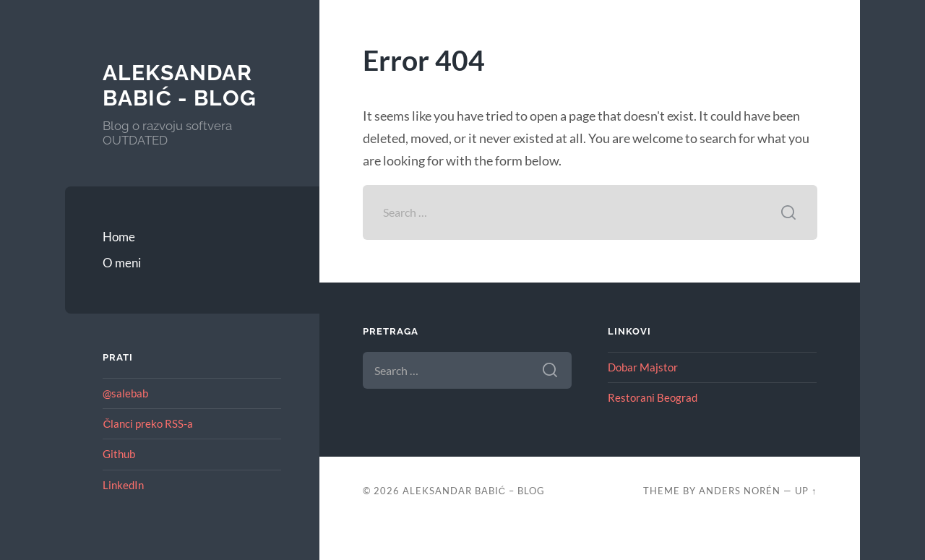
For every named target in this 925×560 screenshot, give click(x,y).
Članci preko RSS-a (148, 423)
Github (119, 454)
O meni (122, 263)
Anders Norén (740, 491)
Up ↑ (806, 491)
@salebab (125, 393)
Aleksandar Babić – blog (474, 491)
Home (119, 237)
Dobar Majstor (643, 367)
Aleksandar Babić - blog (180, 86)
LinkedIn (123, 485)
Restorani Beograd (653, 397)
